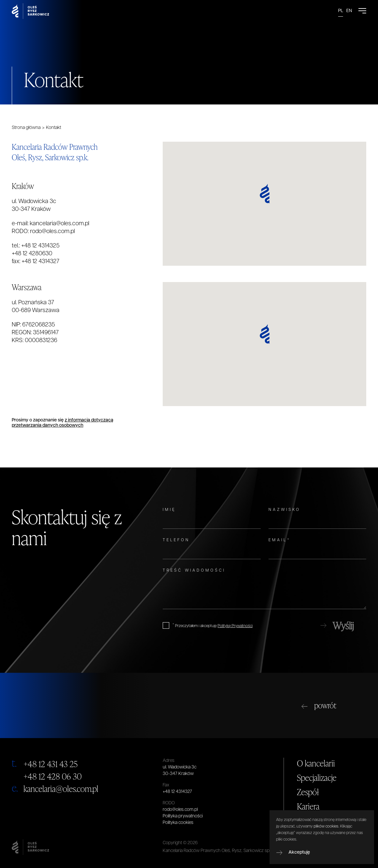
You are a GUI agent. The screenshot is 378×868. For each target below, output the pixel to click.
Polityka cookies (178, 823)
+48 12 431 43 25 (51, 764)
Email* (280, 540)
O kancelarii (316, 763)
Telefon (176, 540)
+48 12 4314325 (40, 246)
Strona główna (26, 128)
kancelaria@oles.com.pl (59, 224)
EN (349, 11)
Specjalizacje (317, 778)
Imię (169, 510)
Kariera (308, 806)
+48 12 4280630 (32, 254)
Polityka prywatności (183, 816)
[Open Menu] (362, 11)
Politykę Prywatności (235, 626)
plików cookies (326, 827)
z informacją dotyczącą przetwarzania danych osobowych (63, 423)
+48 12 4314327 (41, 262)
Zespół (308, 792)
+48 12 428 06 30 (53, 776)
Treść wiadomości (194, 571)
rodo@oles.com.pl (52, 232)
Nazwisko (285, 510)
